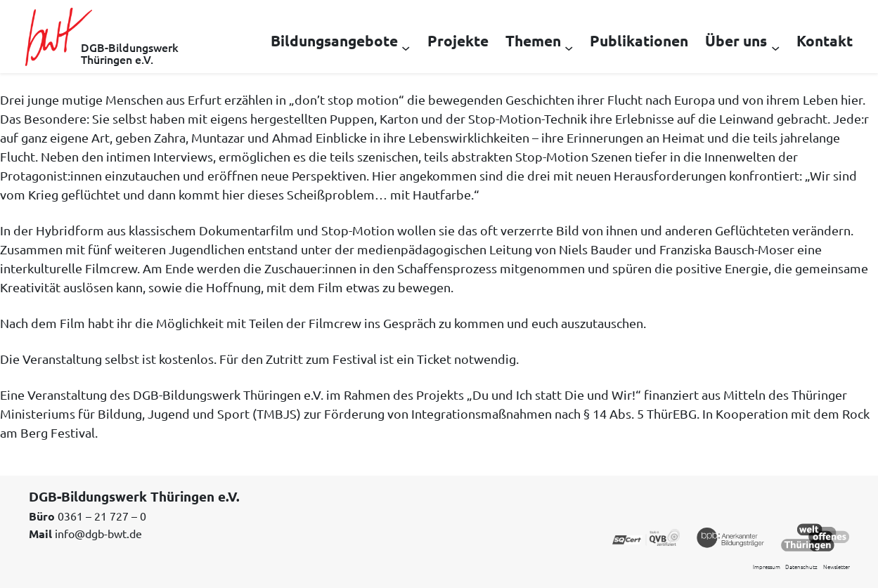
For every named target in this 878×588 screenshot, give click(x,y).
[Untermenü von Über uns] (775, 47)
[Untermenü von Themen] (569, 47)
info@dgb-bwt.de (98, 533)
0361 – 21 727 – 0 (102, 516)
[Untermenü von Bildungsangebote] (406, 47)
